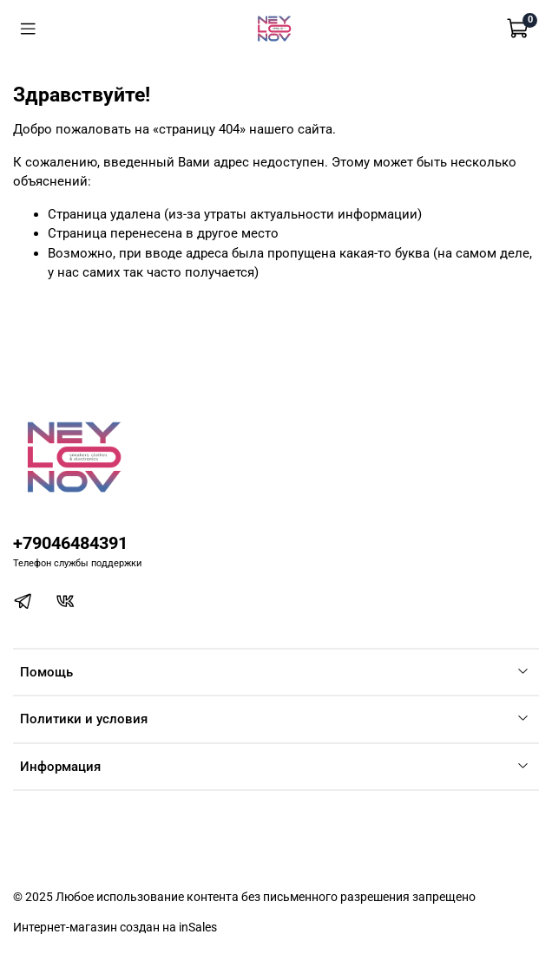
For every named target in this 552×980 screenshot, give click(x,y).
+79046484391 (70, 543)
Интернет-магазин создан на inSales (115, 927)
